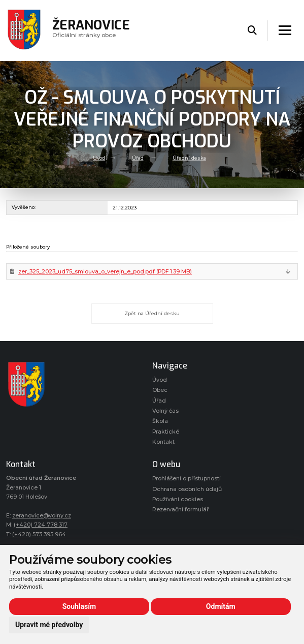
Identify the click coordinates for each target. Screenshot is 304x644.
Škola (160, 421)
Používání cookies (178, 499)
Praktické (166, 432)
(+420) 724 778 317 (41, 525)
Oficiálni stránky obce (91, 30)
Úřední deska (189, 157)
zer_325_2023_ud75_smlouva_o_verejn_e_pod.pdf (105, 272)
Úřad (138, 157)
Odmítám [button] (221, 606)
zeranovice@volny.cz (42, 516)
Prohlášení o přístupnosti (187, 479)
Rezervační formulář (180, 510)
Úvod (99, 157)
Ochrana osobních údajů (187, 489)
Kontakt (163, 442)
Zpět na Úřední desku (152, 313)
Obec (160, 390)
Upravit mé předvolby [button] (49, 625)
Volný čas (165, 411)
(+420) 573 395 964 (39, 534)
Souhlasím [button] (79, 606)
